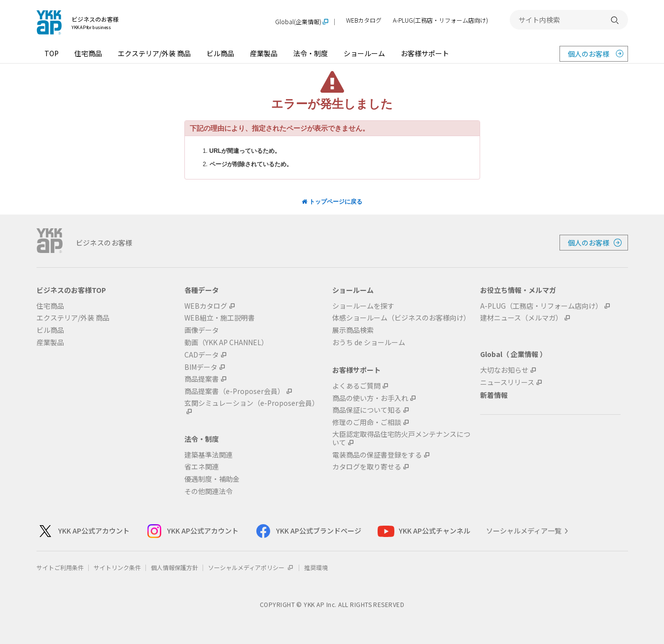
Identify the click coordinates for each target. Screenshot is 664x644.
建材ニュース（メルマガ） (521, 318)
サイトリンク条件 (117, 567)
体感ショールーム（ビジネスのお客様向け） (401, 318)
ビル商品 (220, 53)
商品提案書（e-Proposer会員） (234, 391)
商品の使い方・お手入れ (370, 398)
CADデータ (202, 355)
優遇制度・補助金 (212, 479)
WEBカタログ (364, 20)
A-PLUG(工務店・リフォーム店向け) (440, 20)
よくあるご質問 (356, 386)
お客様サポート (425, 53)
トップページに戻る (332, 202)
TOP (52, 53)
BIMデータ (201, 367)
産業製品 (264, 53)
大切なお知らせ (504, 370)
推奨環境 (316, 567)
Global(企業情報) (298, 22)
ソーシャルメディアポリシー (251, 567)
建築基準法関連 (209, 455)
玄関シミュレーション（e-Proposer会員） (252, 403)
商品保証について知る (367, 410)
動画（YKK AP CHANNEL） (226, 342)
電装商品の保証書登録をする (377, 455)
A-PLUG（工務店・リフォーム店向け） (541, 306)
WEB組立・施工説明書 (220, 318)
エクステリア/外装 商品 (154, 53)
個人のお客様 (589, 54)
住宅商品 (88, 53)
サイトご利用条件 (60, 567)
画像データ (202, 330)
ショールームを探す (363, 306)
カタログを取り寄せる (367, 467)
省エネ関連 (202, 467)
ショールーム (364, 53)
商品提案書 (202, 379)
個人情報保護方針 (175, 567)
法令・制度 (311, 53)
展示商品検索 (353, 330)
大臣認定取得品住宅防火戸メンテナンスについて (401, 438)
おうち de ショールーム (369, 342)
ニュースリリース (507, 382)
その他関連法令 (209, 491)
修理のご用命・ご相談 (367, 422)
